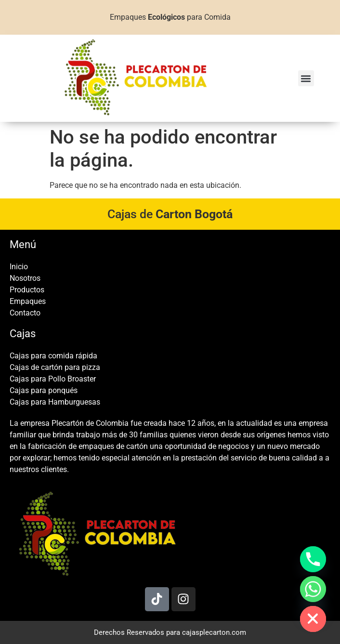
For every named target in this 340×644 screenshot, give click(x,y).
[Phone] (313, 559)
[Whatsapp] (313, 589)
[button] (306, 78)
